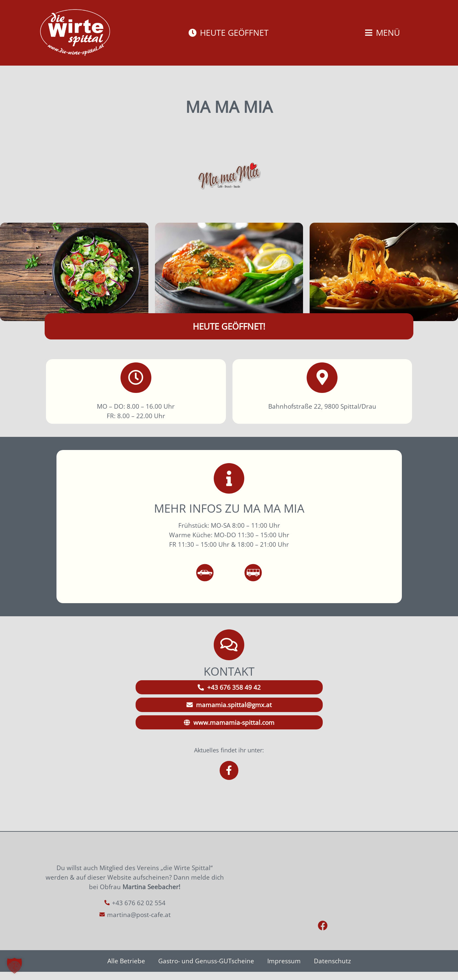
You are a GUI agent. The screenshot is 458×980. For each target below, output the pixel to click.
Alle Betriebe (126, 969)
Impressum (284, 969)
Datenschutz (332, 969)
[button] (14, 966)
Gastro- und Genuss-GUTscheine (206, 969)
